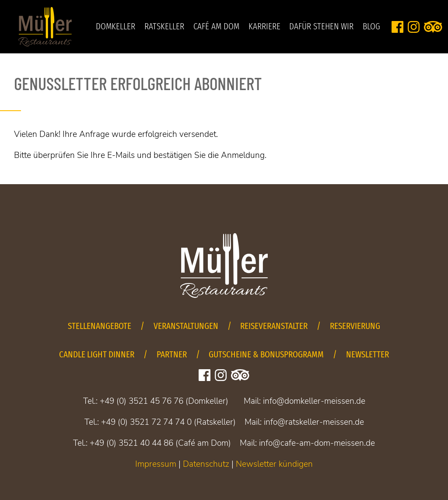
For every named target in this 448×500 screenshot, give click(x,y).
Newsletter (367, 355)
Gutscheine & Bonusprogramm (266, 355)
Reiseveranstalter (274, 326)
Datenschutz (206, 464)
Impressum (156, 464)
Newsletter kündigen (274, 464)
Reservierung (355, 326)
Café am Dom (216, 27)
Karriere (264, 27)
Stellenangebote (100, 326)
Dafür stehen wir (321, 27)
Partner (172, 355)
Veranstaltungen (186, 326)
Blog (371, 27)
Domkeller (115, 27)
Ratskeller (164, 27)
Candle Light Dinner (97, 355)
